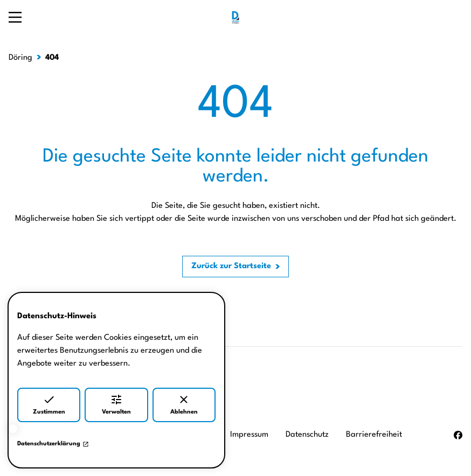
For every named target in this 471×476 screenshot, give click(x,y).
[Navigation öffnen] (15, 17)
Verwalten (116, 404)
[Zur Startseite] (235, 17)
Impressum (249, 435)
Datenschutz (307, 435)
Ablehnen (184, 404)
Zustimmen (49, 404)
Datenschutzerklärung (53, 444)
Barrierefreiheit (374, 435)
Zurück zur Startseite (231, 266)
